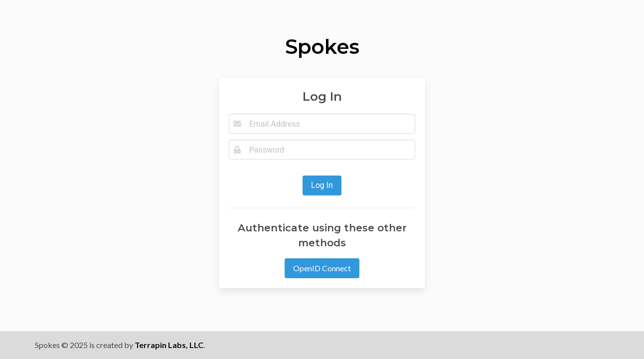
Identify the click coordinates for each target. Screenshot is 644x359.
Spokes (322, 47)
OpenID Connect (322, 268)
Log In (322, 185)
